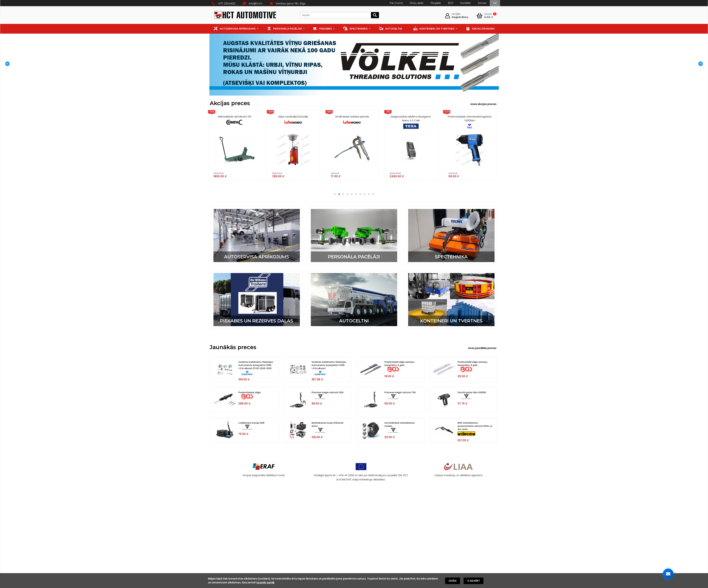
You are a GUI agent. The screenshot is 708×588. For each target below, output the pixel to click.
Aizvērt (473, 581)
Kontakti (465, 3)
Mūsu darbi (417, 3)
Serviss (482, 3)
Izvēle (453, 581)
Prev (7, 65)
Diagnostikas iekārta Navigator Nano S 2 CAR (411, 122)
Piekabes (322, 28)
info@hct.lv (256, 4)
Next (701, 65)
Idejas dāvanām (480, 28)
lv (495, 3)
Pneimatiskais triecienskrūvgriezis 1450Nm (470, 122)
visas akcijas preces (483, 104)
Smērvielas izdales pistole (352, 120)
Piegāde (436, 3)
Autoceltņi (390, 28)
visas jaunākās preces (482, 348)
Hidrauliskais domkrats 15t (235, 120)
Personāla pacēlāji (284, 28)
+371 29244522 (227, 4)
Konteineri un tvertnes (434, 28)
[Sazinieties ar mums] (668, 574)
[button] (335, 194)
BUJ (451, 3)
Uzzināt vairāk (265, 583)
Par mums (396, 3)
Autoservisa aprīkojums (235, 28)
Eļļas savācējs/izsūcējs (293, 120)
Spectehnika (355, 28)
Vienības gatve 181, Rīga (290, 4)
